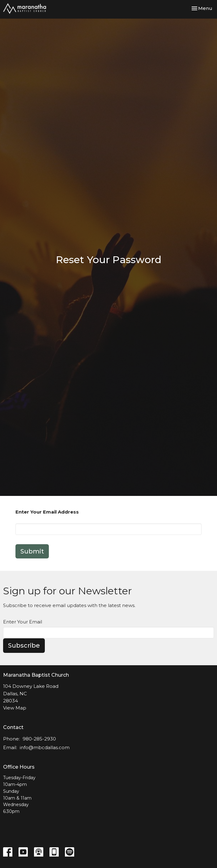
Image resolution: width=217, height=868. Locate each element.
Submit (32, 551)
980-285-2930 (39, 739)
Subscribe (24, 645)
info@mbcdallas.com (45, 747)
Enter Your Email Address (47, 512)
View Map (15, 708)
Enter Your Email (23, 622)
